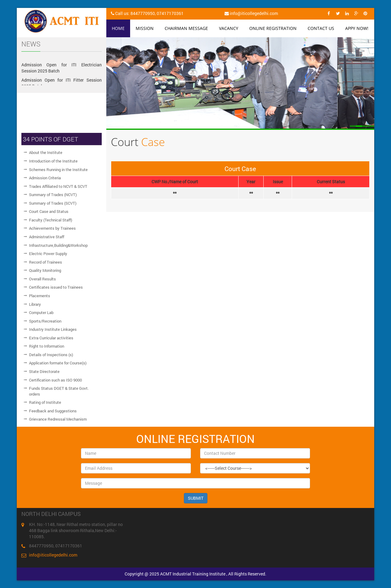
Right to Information (47, 346)
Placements (40, 296)
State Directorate (44, 371)
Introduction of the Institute (53, 161)
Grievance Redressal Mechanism (58, 419)
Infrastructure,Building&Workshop (58, 245)
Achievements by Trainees (52, 228)
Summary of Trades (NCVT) (53, 195)
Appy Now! (357, 28)
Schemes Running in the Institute (58, 170)
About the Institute (46, 152)
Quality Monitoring (45, 270)
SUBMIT (196, 498)
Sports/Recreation (45, 321)
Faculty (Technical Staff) (51, 220)
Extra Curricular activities (51, 338)
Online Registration (273, 28)
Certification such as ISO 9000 (55, 380)
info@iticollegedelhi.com (53, 555)
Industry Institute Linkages (53, 329)
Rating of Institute (45, 402)
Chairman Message (186, 28)
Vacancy (229, 28)
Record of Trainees (46, 262)
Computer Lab (41, 312)
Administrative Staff (47, 237)
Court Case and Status (49, 211)
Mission (145, 28)
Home (118, 28)
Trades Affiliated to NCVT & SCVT (58, 186)
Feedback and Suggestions (53, 411)
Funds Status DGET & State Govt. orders (59, 391)
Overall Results (42, 279)
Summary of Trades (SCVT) (53, 203)
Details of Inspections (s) (51, 355)
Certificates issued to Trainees (56, 287)
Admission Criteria (45, 178)
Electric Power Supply (48, 254)
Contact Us (321, 28)
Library (35, 304)
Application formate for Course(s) (58, 363)
